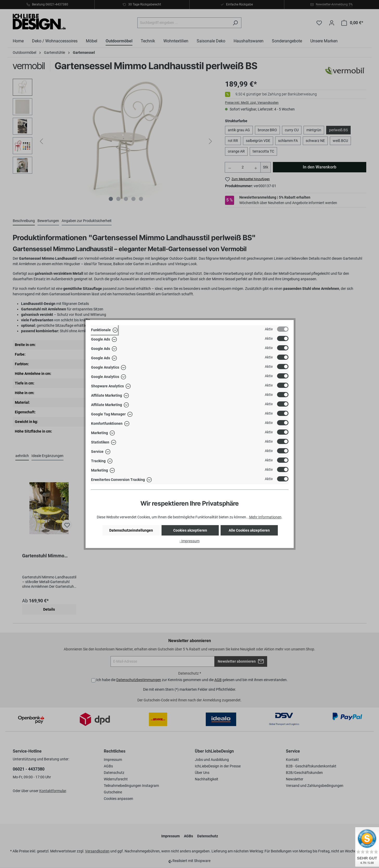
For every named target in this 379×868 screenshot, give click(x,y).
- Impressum (189, 541)
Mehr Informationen (265, 517)
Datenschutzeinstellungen (131, 530)
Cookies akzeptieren (190, 530)
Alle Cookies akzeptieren (249, 530)
